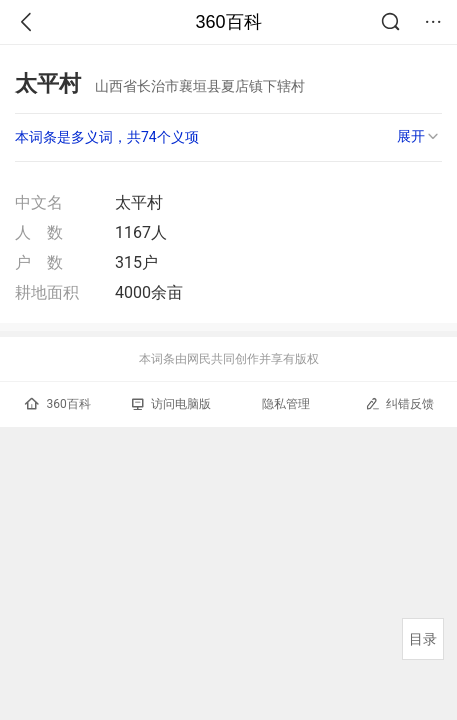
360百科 (228, 22)
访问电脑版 (171, 404)
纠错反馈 (399, 403)
